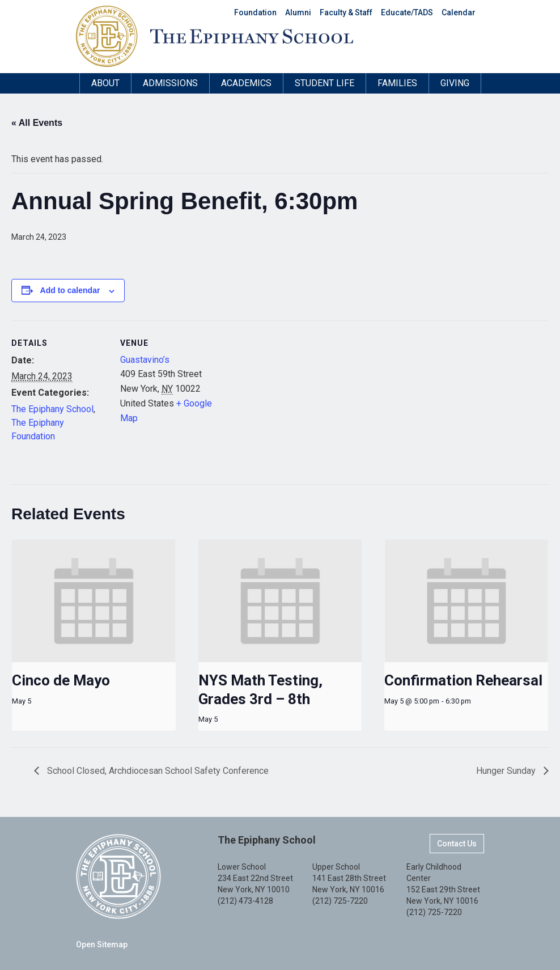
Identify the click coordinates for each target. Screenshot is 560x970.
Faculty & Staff (346, 12)
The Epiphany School (52, 409)
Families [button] (397, 83)
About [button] (105, 83)
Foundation (255, 12)
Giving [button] (455, 83)
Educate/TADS (407, 12)
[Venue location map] (289, 399)
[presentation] (94, 601)
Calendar (459, 12)
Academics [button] (246, 83)
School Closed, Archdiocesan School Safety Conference (157, 771)
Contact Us (457, 844)
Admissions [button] (170, 83)
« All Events (37, 123)
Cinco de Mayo (61, 680)
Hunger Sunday (507, 771)
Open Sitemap (102, 944)
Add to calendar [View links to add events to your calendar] (70, 290)
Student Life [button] (324, 83)
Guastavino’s (145, 360)
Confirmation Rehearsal (463, 680)
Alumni (298, 12)
